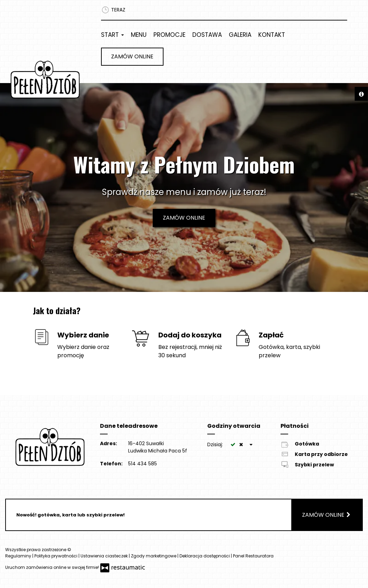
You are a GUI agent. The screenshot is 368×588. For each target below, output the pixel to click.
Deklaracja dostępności (205, 556)
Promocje (169, 35)
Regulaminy (19, 556)
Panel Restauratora (253, 556)
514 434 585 (143, 464)
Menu (139, 35)
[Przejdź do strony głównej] (46, 80)
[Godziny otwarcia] (251, 445)
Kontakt (272, 35)
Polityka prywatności (56, 556)
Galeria (240, 35)
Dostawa (207, 35)
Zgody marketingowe (154, 556)
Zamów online (132, 56)
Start (112, 35)
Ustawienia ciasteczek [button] (105, 556)
